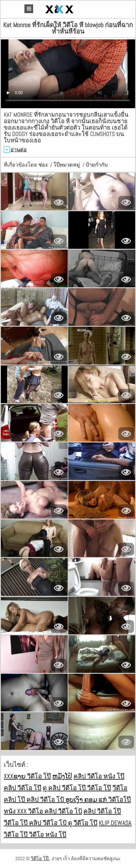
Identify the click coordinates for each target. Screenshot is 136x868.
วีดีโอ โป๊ (39, 776)
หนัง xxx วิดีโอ (24, 811)
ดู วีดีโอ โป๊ (83, 823)
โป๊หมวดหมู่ (67, 165)
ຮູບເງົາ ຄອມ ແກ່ (87, 799)
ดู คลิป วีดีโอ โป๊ (65, 788)
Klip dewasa (115, 823)
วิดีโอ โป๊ (16, 834)
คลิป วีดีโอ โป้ (46, 799)
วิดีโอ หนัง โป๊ (48, 834)
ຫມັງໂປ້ (62, 776)
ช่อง (44, 165)
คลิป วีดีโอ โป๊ (23, 788)
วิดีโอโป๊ (120, 799)
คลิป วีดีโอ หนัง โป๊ (99, 776)
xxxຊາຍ (15, 776)
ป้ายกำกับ (97, 165)
